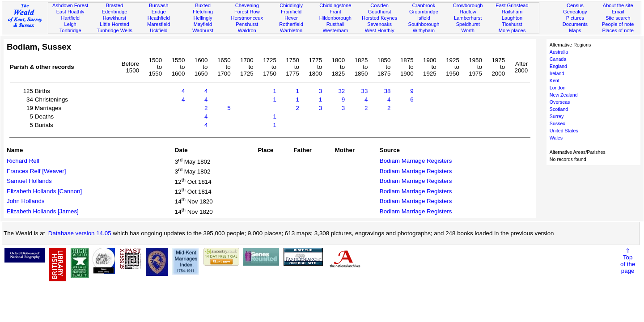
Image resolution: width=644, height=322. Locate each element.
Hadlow (468, 12)
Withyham (424, 30)
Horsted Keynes (379, 18)
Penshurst (247, 24)
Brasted (114, 5)
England (558, 66)
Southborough (424, 24)
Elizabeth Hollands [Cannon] (44, 191)
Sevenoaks (379, 24)
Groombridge (424, 12)
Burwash (159, 5)
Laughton (512, 18)
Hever (291, 18)
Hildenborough (335, 18)
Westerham (336, 30)
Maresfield (159, 24)
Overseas (560, 102)
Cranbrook (424, 5)
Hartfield (70, 18)
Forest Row (247, 12)
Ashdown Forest (70, 5)
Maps (575, 30)
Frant (335, 12)
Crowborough (468, 5)
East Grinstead (512, 5)
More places (512, 30)
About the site (618, 5)
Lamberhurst (468, 18)
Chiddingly (291, 5)
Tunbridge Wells (114, 30)
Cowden (379, 5)
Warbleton (291, 30)
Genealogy (575, 12)
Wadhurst (203, 30)
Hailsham (512, 12)
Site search (618, 18)
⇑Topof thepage (628, 261)
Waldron (247, 30)
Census (575, 5)
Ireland (557, 73)
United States (564, 131)
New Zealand (564, 95)
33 (365, 91)
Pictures (575, 18)
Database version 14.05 (80, 233)
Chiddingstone (335, 5)
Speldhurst (468, 24)
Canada (558, 59)
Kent (555, 80)
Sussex (557, 123)
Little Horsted (114, 24)
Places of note (618, 30)
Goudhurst (380, 12)
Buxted (203, 5)
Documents (575, 24)
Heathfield (159, 18)
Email (618, 12)
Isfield (424, 18)
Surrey (557, 116)
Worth (468, 30)
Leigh (70, 24)
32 (341, 91)
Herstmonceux (247, 18)
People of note (618, 24)
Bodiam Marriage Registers (416, 161)
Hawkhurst (114, 18)
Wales (556, 138)
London (558, 88)
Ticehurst (512, 24)
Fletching (203, 12)
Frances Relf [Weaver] (36, 171)
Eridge (159, 12)
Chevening (247, 5)
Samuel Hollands (29, 181)
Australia (559, 52)
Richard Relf (23, 161)
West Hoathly (380, 30)
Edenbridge (115, 12)
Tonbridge (70, 30)
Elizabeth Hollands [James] (43, 211)
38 (388, 91)
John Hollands (25, 201)
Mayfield (203, 24)
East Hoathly (70, 12)
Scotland (559, 109)
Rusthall (335, 24)
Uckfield (159, 30)
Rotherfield (291, 24)
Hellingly (203, 18)
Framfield (291, 12)
